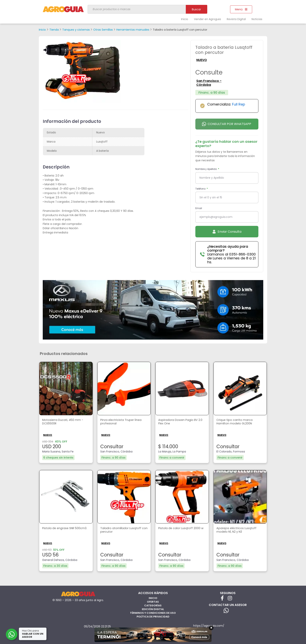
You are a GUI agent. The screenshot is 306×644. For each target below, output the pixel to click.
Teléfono (201, 189)
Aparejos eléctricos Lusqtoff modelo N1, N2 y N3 (238, 530)
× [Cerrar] (211, 628)
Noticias (257, 19)
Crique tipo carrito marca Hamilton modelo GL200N (236, 422)
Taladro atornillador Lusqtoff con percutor (122, 530)
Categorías (153, 605)
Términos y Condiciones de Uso (153, 613)
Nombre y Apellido (206, 169)
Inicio (185, 19)
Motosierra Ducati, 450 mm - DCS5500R (64, 422)
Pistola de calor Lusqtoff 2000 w (181, 530)
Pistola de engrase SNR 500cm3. (60, 530)
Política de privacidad (153, 616)
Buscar (196, 9)
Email (199, 208)
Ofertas (153, 601)
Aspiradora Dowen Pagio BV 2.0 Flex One (180, 422)
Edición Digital (153, 609)
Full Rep (239, 104)
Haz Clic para (33, 634)
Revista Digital (236, 19)
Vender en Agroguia (207, 19)
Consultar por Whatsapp (227, 124)
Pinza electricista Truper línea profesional (123, 422)
